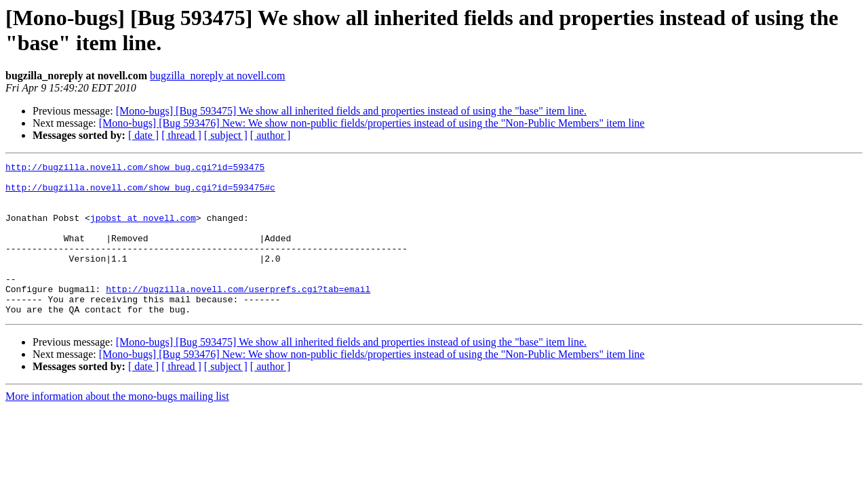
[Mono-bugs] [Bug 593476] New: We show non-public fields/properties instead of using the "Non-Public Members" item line (372, 123)
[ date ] (143, 135)
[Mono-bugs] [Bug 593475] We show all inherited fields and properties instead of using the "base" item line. (351, 111)
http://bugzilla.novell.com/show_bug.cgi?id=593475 (135, 169)
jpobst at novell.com (143, 230)
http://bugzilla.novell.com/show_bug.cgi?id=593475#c (140, 193)
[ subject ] (226, 135)
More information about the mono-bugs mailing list (117, 427)
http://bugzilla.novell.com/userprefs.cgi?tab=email (238, 315)
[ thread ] (181, 135)
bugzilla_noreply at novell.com (218, 76)
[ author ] (271, 135)
